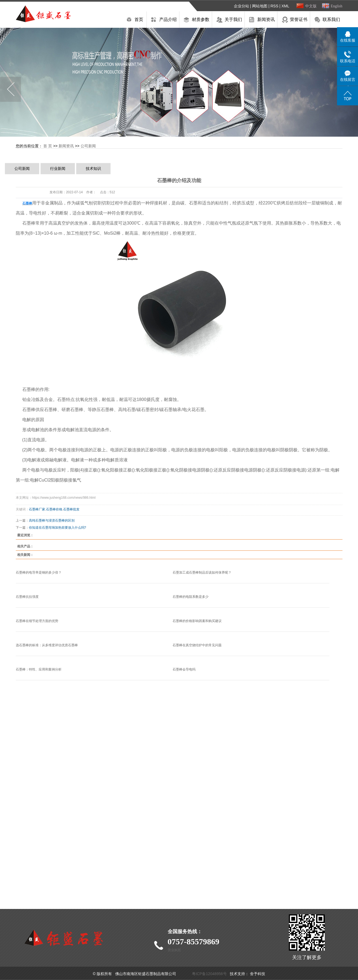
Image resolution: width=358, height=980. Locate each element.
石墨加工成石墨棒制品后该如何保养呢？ (202, 572)
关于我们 (233, 19)
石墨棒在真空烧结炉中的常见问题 (197, 645)
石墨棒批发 (71, 509)
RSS (274, 6)
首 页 (48, 146)
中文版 (311, 6)
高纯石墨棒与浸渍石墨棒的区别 (52, 520)
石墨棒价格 (54, 509)
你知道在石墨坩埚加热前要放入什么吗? (58, 528)
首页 (139, 19)
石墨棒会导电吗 (184, 669)
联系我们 (331, 19)
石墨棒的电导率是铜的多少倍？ (39, 572)
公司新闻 (88, 146)
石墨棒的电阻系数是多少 (191, 597)
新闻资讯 (266, 19)
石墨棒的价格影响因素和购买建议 (197, 621)
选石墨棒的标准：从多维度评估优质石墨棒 (47, 645)
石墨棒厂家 (37, 509)
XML (285, 6)
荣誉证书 (299, 19)
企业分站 (241, 6)
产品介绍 (168, 19)
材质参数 (201, 19)
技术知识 (93, 169)
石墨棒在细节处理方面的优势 (37, 621)
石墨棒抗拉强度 (27, 597)
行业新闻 (58, 169)
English (337, 6)
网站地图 (260, 6)
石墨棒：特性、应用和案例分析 (39, 669)
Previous (10, 89)
